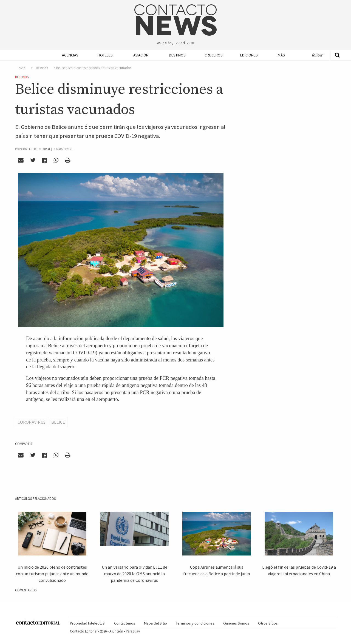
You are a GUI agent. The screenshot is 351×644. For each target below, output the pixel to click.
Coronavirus (32, 422)
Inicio (22, 68)
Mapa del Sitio (155, 623)
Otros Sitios (268, 623)
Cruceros (213, 55)
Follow (317, 55)
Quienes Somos (236, 623)
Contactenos (125, 623)
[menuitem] (69, 55)
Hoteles (105, 55)
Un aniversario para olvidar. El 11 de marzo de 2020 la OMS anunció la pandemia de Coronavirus (135, 574)
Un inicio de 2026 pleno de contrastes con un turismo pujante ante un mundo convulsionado (52, 574)
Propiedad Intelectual (88, 623)
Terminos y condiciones (195, 623)
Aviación (141, 55)
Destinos (177, 55)
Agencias (70, 55)
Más (281, 55)
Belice (58, 422)
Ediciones (249, 55)
